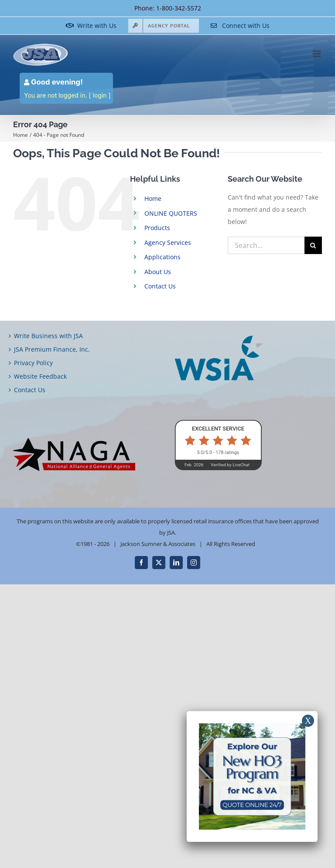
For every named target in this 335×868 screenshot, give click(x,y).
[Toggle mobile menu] (317, 54)
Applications (162, 257)
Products (157, 228)
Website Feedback (40, 376)
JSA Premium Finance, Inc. (52, 349)
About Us (158, 272)
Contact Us (160, 286)
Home (153, 198)
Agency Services (168, 242)
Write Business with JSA (48, 336)
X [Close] (308, 721)
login (100, 95)
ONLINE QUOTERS (171, 213)
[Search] (313, 245)
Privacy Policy (33, 363)
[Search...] (266, 245)
